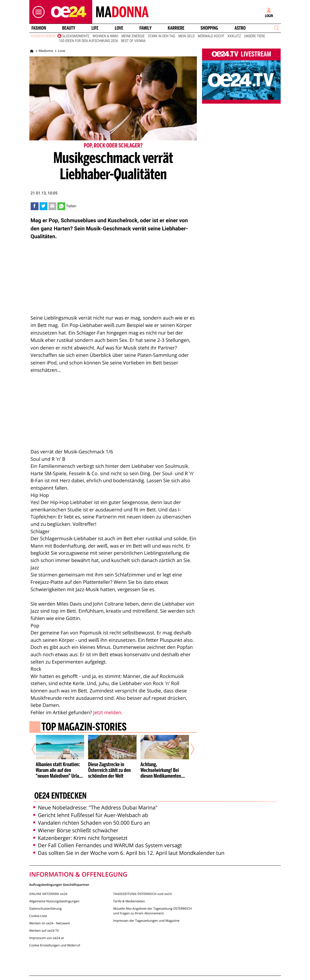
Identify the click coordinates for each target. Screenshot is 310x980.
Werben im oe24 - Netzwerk (50, 923)
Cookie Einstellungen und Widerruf (55, 945)
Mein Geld (186, 36)
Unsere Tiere (255, 36)
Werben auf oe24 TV (44, 931)
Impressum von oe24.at (47, 938)
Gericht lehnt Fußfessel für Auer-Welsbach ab (91, 815)
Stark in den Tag (161, 36)
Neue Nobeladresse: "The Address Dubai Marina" (96, 807)
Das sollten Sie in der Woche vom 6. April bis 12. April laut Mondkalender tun (129, 853)
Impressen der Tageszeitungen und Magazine (146, 921)
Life (95, 28)
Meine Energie (133, 36)
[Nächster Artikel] (189, 749)
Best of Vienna (133, 41)
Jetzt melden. (108, 713)
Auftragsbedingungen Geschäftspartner (59, 884)
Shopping (209, 28)
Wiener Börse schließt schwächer (76, 830)
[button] (37, 12)
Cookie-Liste (38, 916)
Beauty (69, 28)
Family (145, 28)
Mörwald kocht (211, 36)
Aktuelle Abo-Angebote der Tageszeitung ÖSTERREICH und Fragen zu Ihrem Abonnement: (152, 911)
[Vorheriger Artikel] (37, 749)
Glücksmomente (76, 36)
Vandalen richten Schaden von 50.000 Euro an (92, 823)
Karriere (176, 28)
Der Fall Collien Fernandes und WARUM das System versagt (108, 845)
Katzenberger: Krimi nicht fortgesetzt (80, 838)
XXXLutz (234, 36)
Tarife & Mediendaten (129, 901)
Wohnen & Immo (105, 36)
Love (119, 28)
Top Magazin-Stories (84, 728)
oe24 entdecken (60, 796)
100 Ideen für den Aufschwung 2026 (88, 41)
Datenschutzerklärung (46, 909)
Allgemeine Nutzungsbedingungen (55, 901)
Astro (240, 28)
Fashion (39, 28)
